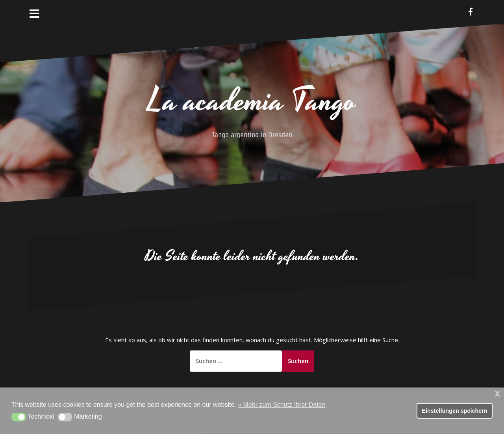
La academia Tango (252, 101)
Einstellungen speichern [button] (454, 411)
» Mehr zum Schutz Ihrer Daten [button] (282, 405)
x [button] (498, 393)
